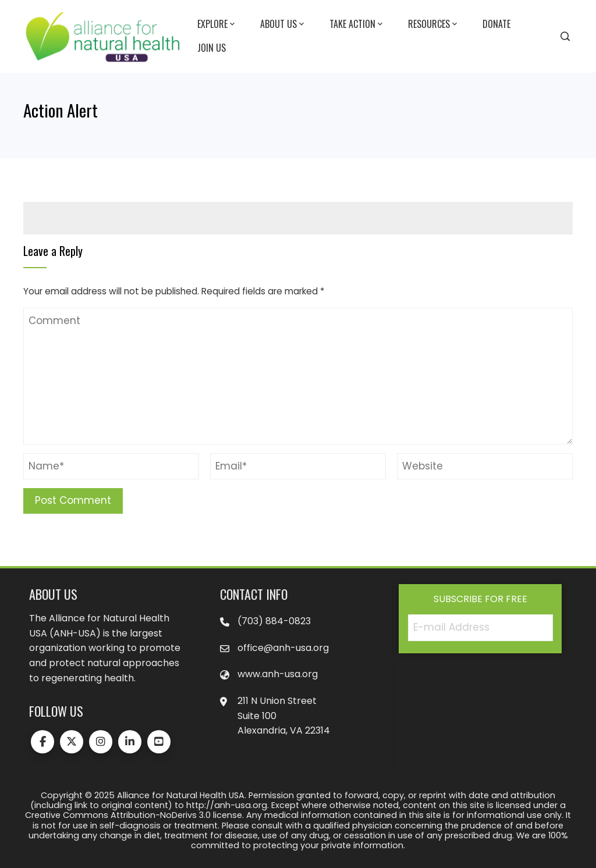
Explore (217, 24)
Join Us (212, 48)
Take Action (357, 24)
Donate (496, 24)
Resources (434, 24)
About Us (283, 24)
